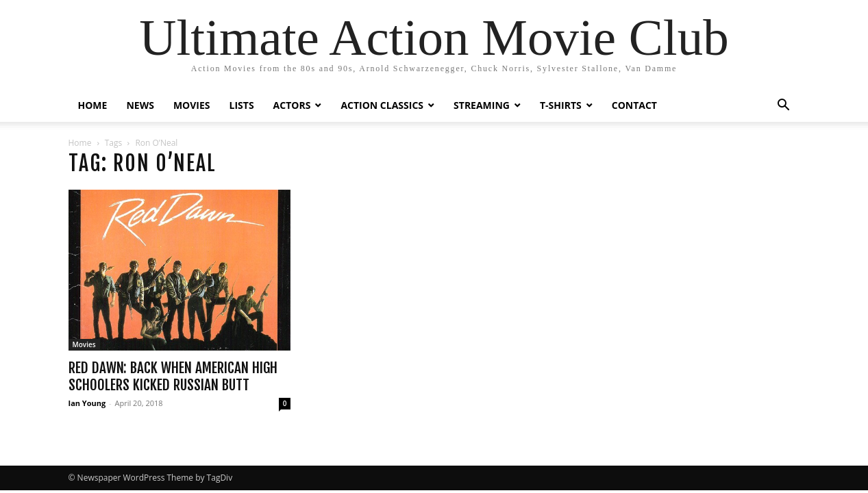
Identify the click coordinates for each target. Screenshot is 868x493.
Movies (84, 344)
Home (80, 143)
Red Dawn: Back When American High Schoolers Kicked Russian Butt (173, 376)
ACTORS (292, 105)
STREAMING (482, 105)
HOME (93, 105)
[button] (784, 106)
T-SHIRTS (561, 105)
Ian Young (87, 403)
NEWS (140, 105)
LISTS (242, 105)
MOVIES (192, 105)
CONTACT (634, 105)
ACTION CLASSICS (382, 105)
